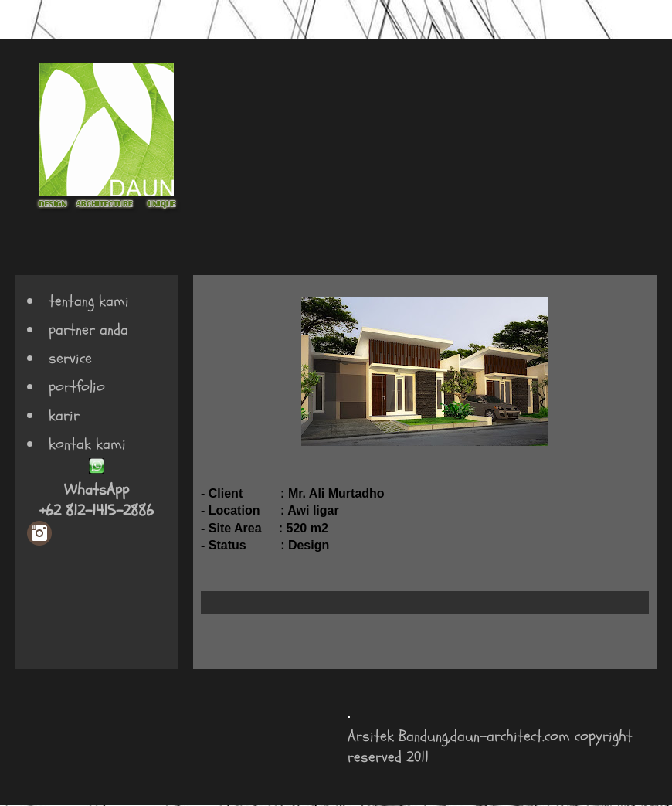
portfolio (77, 387)
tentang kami (89, 301)
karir (64, 415)
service (70, 358)
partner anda (88, 330)
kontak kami (87, 444)
